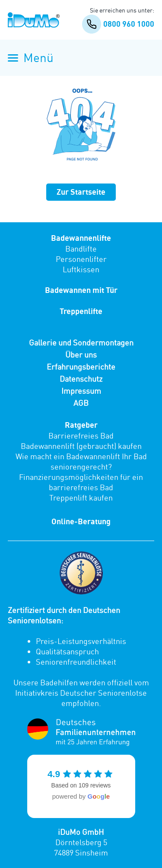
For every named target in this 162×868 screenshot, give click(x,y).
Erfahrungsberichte (81, 367)
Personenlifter (81, 259)
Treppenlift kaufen (81, 498)
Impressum (81, 391)
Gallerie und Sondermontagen (81, 342)
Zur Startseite (81, 192)
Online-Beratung (81, 521)
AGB (81, 403)
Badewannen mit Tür (81, 290)
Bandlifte (81, 249)
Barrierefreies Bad (81, 436)
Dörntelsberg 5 (81, 842)
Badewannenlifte (81, 238)
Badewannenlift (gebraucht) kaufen (81, 446)
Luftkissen (81, 269)
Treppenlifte (81, 311)
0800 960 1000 (118, 24)
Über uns (81, 355)
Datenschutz (81, 379)
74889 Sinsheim (81, 852)
